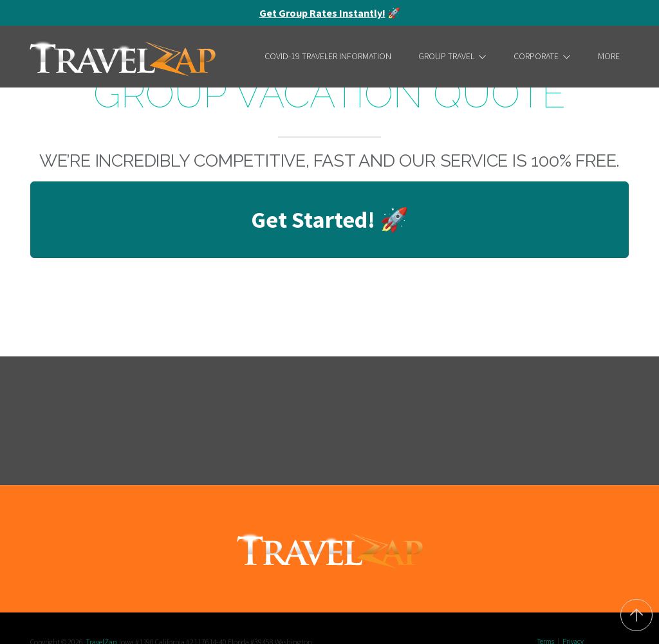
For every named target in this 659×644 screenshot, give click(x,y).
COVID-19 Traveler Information (328, 56)
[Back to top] (636, 615)
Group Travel (452, 56)
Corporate (542, 56)
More (609, 56)
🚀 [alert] (330, 13)
